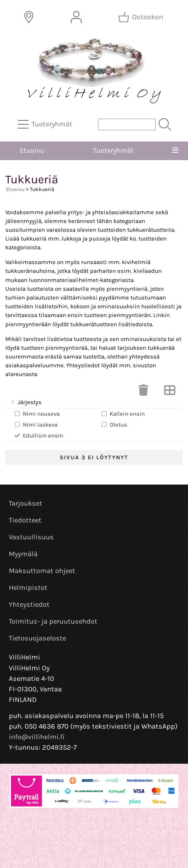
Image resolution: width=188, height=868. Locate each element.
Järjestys (25, 403)
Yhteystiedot (29, 604)
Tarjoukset (25, 503)
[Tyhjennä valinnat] (143, 392)
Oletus (114, 425)
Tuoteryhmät (114, 150)
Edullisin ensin (38, 435)
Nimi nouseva (37, 414)
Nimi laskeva (36, 425)
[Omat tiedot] (76, 17)
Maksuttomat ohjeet (42, 571)
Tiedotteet (25, 520)
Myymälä (23, 554)
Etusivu (32, 150)
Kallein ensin (123, 414)
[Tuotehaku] (127, 124)
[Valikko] (175, 151)
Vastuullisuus (31, 537)
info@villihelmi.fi (37, 737)
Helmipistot (28, 588)
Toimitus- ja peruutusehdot (53, 621)
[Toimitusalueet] (29, 17)
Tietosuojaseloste (37, 638)
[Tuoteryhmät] (46, 124)
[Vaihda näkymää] (170, 392)
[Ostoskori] (141, 17)
